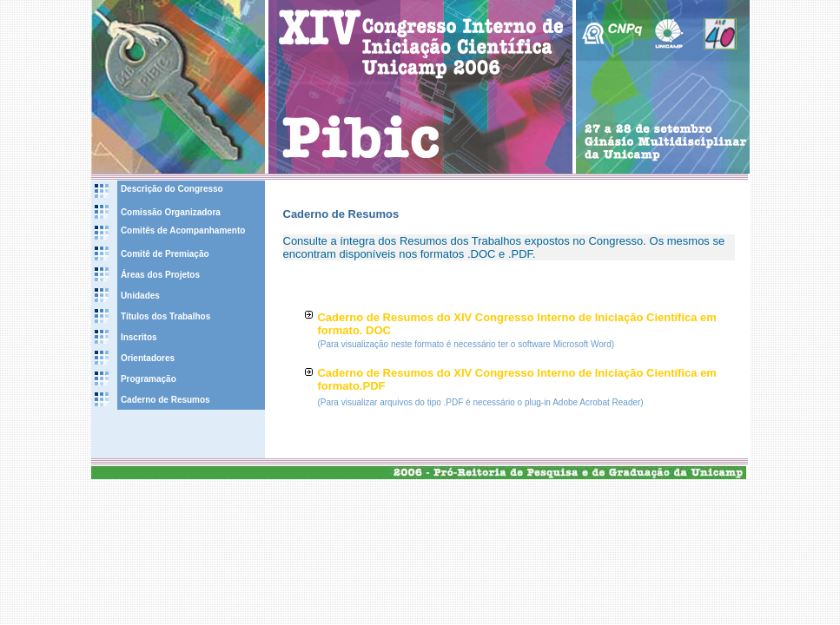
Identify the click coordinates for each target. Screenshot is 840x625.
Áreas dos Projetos (160, 275)
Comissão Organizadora (171, 212)
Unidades (140, 296)
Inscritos (139, 337)
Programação (149, 379)
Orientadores (148, 358)
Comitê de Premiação (165, 254)
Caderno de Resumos (165, 400)
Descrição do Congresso (172, 189)
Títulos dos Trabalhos (165, 316)
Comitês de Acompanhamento (183, 230)
